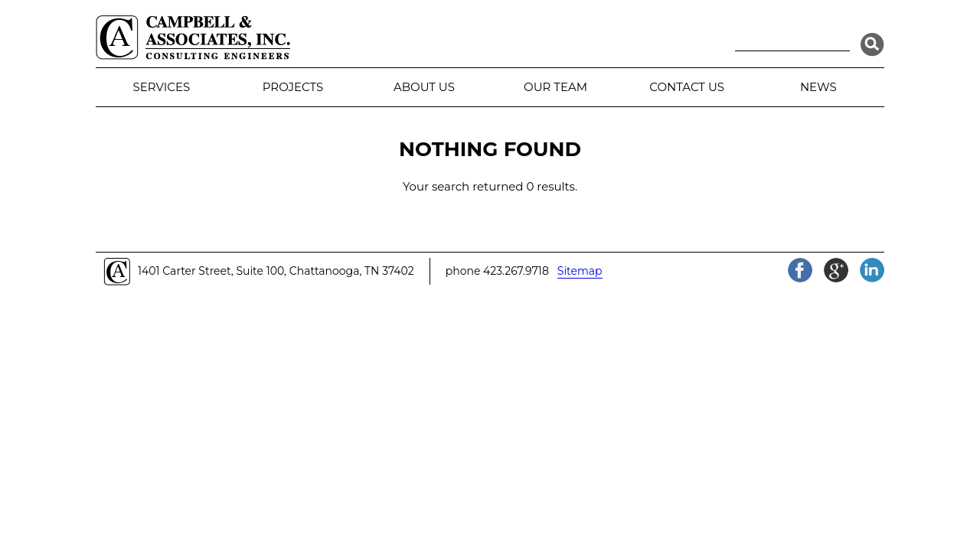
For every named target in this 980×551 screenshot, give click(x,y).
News (818, 87)
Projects (293, 87)
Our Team (555, 87)
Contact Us (687, 87)
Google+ (836, 270)
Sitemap (580, 271)
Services (161, 87)
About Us (424, 87)
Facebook (800, 270)
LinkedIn (872, 270)
